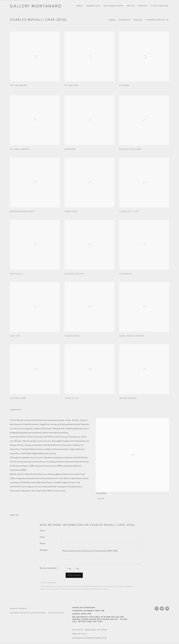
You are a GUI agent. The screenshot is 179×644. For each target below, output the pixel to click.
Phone (42, 544)
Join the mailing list (162, 608)
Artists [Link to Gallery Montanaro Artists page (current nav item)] (131, 6)
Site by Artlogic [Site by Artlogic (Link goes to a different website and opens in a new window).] (56, 613)
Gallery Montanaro (36, 6)
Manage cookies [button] (19, 609)
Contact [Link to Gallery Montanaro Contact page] (143, 6)
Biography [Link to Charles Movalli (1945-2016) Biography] (125, 20)
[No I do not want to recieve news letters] (75, 568)
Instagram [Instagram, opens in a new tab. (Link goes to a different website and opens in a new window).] (157, 608)
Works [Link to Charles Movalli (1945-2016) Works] (112, 20)
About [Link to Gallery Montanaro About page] (80, 6)
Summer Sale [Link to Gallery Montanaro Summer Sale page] (93, 6)
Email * (43, 537)
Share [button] (101, 499)
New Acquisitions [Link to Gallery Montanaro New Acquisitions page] (113, 6)
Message (44, 550)
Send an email (167, 608)
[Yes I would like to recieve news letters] (66, 568)
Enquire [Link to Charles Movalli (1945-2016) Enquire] (138, 20)
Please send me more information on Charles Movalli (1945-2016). (100, 557)
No (78, 569)
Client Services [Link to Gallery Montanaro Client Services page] (159, 6)
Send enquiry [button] (74, 575)
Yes (70, 569)
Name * (43, 531)
